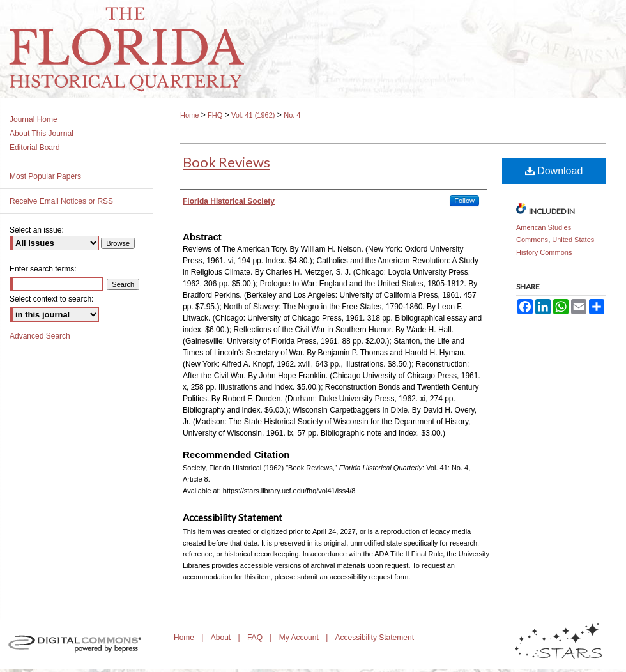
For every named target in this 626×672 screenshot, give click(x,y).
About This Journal (42, 134)
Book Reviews (226, 162)
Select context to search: (51, 299)
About (222, 638)
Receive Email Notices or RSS (61, 201)
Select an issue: (37, 230)
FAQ (256, 638)
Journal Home (34, 119)
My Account (300, 638)
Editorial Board (35, 148)
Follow (464, 201)
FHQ (215, 115)
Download (554, 171)
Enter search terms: (43, 269)
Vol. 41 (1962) (253, 115)
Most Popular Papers (45, 176)
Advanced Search (40, 336)
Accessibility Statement (375, 638)
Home (189, 115)
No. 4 (292, 115)
